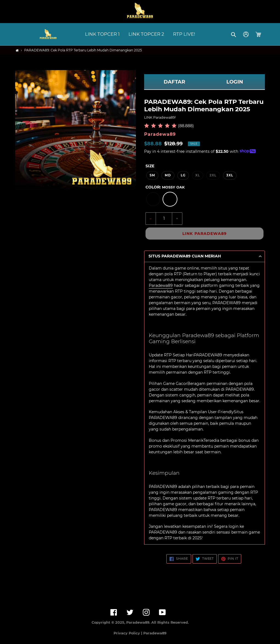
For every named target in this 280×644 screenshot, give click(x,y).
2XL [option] (213, 175)
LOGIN (235, 82)
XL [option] (198, 175)
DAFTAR (174, 82)
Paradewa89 (161, 285)
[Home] (17, 50)
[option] (153, 199)
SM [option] (152, 175)
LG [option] (183, 175)
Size (150, 166)
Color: (165, 187)
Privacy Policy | (128, 633)
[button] (234, 34)
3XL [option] (230, 175)
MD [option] (168, 175)
